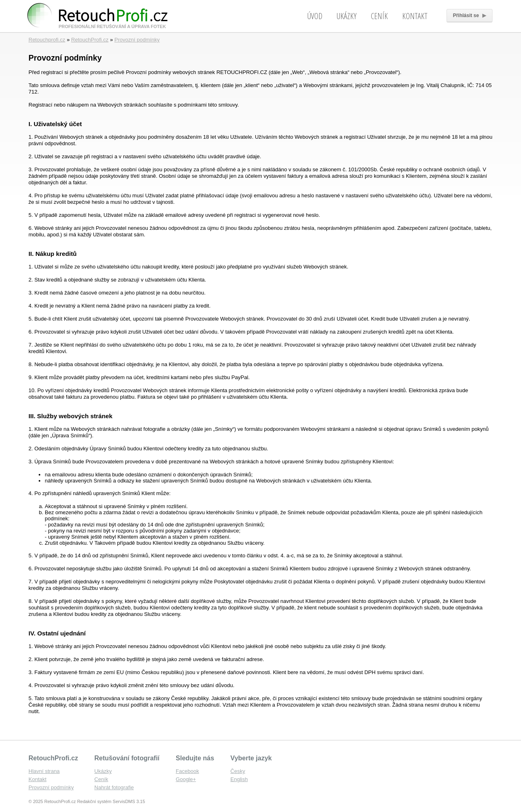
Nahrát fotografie (114, 787)
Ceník (379, 16)
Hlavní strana (44, 771)
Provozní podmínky (137, 40)
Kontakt (415, 16)
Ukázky (347, 16)
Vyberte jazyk (251, 758)
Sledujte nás (195, 758)
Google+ (186, 779)
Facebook (187, 771)
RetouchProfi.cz (90, 40)
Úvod (315, 16)
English (239, 779)
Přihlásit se (470, 15)
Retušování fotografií (127, 758)
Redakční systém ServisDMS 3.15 (111, 801)
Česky (238, 771)
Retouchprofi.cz (47, 40)
